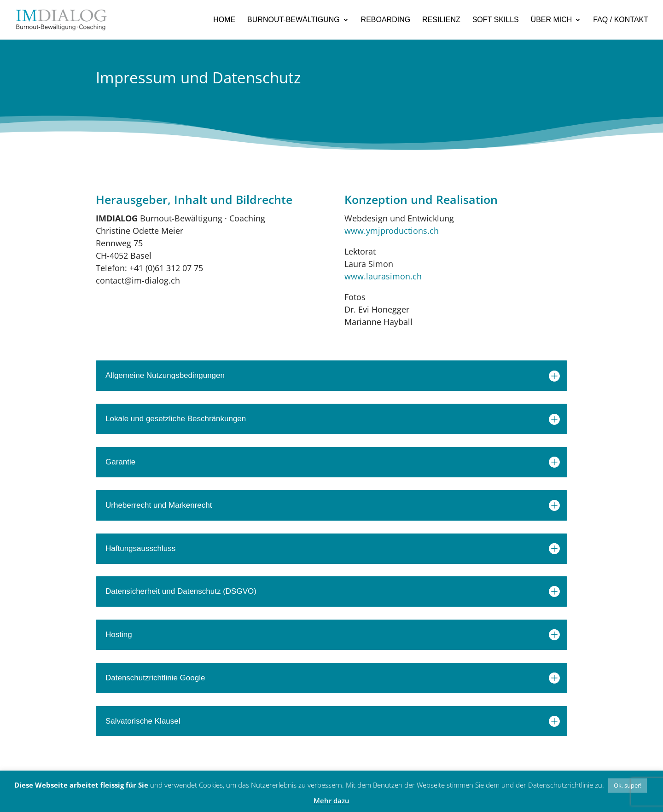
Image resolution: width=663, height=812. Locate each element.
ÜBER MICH (552, 20)
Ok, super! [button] (628, 785)
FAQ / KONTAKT (621, 20)
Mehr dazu (331, 800)
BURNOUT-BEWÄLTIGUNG (294, 20)
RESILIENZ (441, 20)
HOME (224, 20)
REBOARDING (386, 20)
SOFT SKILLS (496, 20)
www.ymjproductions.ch (392, 231)
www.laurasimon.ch (383, 276)
